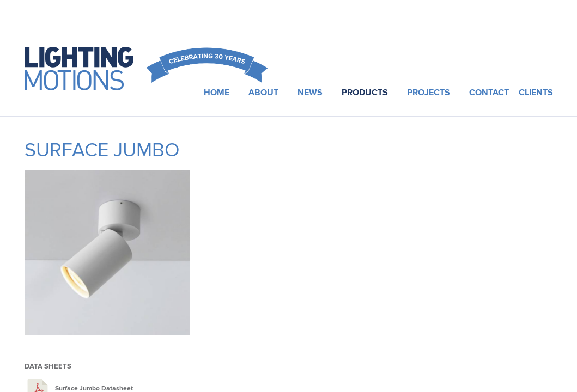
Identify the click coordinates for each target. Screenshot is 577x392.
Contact (489, 93)
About (263, 93)
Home (217, 93)
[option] (107, 257)
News (310, 93)
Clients (536, 93)
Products (365, 93)
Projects (429, 93)
